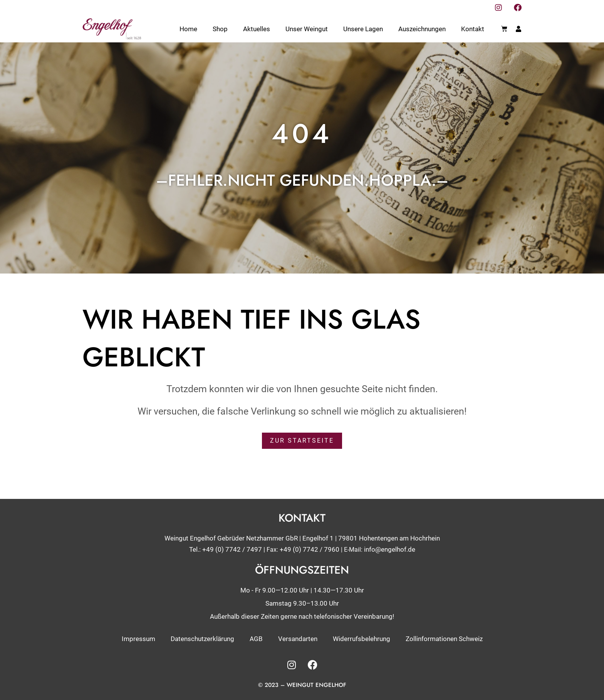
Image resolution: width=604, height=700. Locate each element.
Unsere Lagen (363, 29)
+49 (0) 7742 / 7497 (232, 549)
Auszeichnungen (422, 29)
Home (188, 29)
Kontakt (473, 29)
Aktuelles (257, 29)
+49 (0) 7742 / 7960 (310, 549)
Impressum (138, 638)
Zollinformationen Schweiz (444, 638)
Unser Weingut (307, 29)
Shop (220, 29)
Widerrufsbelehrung (362, 638)
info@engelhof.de (390, 549)
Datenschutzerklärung (202, 638)
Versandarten (298, 638)
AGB (256, 638)
